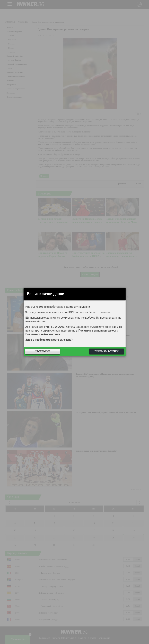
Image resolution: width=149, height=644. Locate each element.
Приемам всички (106, 351)
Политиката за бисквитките (43, 334)
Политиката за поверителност (97, 331)
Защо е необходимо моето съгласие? (49, 340)
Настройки (42, 351)
